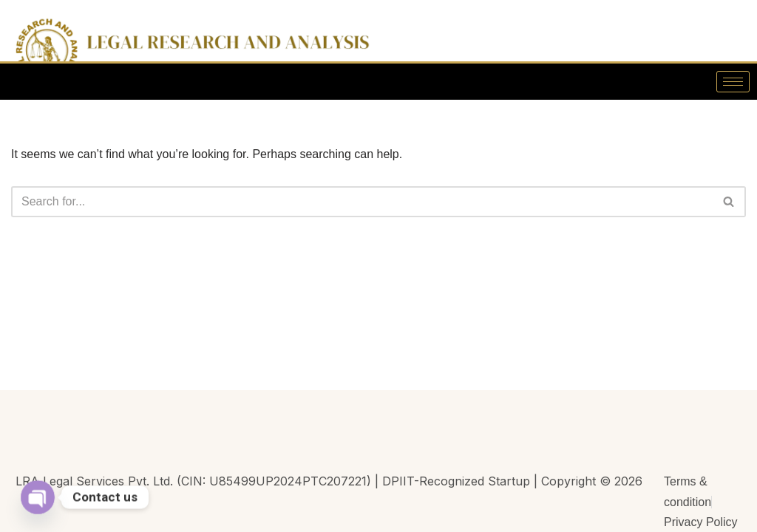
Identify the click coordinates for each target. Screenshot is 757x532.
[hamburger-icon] (733, 82)
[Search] (362, 202)
